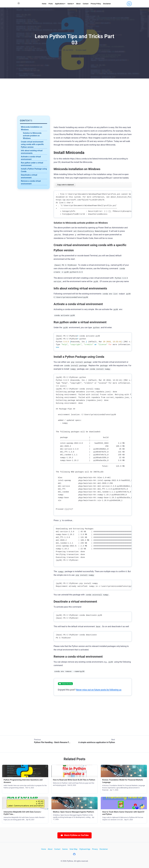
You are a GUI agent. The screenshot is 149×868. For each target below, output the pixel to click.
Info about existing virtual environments (32, 152)
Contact (86, 4)
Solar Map (74, 849)
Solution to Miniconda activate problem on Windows (32, 136)
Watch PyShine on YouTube (74, 835)
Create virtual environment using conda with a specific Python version (32, 144)
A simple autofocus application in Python (97, 742)
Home (44, 4)
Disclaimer (107, 4)
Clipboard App (85, 849)
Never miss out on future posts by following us (99, 690)
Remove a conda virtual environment (31, 182)
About (78, 4)
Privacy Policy (96, 4)
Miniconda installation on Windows (32, 128)
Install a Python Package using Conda (34, 170)
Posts (51, 4)
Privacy (95, 849)
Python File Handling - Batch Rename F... (52, 742)
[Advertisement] (74, 97)
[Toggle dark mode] (129, 4)
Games (65, 849)
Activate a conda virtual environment (31, 158)
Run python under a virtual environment (32, 164)
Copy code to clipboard (66, 185)
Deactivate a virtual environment (29, 176)
